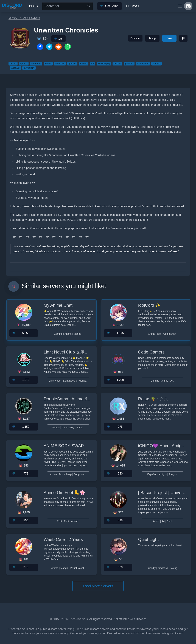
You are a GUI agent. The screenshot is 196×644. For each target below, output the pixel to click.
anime (13, 64)
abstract (15, 68)
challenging (104, 64)
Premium (135, 38)
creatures (36, 64)
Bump (152, 38)
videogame (143, 64)
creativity (60, 64)
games (24, 64)
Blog (33, 6)
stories (84, 64)
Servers (13, 18)
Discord (141, 619)
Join (169, 38)
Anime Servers (32, 18)
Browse (133, 6)
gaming (72, 64)
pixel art (129, 64)
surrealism (29, 68)
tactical (117, 64)
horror (48, 64)
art (93, 64)
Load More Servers (98, 586)
